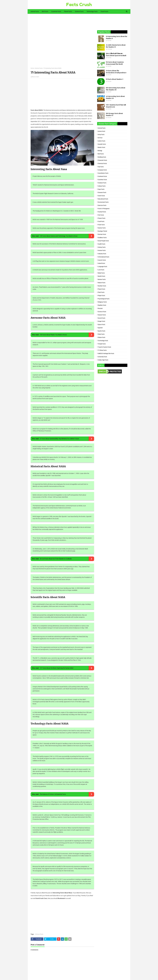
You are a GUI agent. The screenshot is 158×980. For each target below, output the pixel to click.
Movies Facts (102, 279)
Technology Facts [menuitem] (92, 11)
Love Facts (101, 270)
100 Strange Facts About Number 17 (114, 114)
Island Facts (101, 263)
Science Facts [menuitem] (79, 11)
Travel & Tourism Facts (104, 347)
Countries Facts (102, 180)
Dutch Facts (101, 196)
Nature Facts (102, 283)
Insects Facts (102, 260)
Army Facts (101, 135)
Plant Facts (101, 292)
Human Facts (102, 250)
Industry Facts (102, 254)
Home (32, 68)
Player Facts (101, 296)
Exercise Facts (102, 205)
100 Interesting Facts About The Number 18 (116, 89)
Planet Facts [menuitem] (68, 11)
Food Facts (101, 221)
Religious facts (102, 302)
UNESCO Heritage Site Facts (106, 353)
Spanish (100, 328)
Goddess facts (102, 238)
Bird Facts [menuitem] (45, 11)
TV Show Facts (102, 350)
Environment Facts (103, 202)
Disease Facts (102, 192)
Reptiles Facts (102, 305)
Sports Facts (102, 331)
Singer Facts (102, 321)
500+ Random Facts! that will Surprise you (116, 106)
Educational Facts (103, 199)
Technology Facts (103, 341)
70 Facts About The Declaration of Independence (116, 72)
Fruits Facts (101, 225)
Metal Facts (101, 273)
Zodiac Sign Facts (103, 360)
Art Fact (100, 138)
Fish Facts (101, 215)
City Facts (101, 167)
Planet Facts (102, 289)
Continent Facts (102, 176)
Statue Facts (102, 337)
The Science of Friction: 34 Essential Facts (53, 794)
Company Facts (102, 170)
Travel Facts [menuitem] (104, 11)
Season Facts (102, 315)
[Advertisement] (62, 42)
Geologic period (102, 231)
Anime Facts (102, 131)
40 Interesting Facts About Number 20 (115, 97)
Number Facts (102, 286)
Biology (100, 151)
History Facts (102, 247)
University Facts (102, 357)
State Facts (101, 334)
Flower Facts (102, 218)
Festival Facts (102, 212)
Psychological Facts (104, 299)
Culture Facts (102, 186)
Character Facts (102, 160)
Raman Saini (36, 77)
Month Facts (102, 276)
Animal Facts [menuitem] (35, 11)
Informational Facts (104, 257)
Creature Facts (102, 183)
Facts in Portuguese (104, 209)
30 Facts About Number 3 (115, 79)
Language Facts (103, 267)
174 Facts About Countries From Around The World (115, 63)
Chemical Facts (102, 163)
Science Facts (39, 68)
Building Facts (102, 157)
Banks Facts (102, 147)
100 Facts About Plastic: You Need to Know (53, 335)
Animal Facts (102, 128)
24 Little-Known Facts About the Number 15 (116, 46)
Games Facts (102, 228)
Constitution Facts (103, 173)
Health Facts (102, 244)
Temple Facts (102, 344)
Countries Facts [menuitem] (56, 11)
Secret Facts (102, 318)
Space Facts (102, 325)
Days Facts (101, 189)
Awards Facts (102, 144)
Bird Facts (101, 154)
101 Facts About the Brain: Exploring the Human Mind (57, 668)
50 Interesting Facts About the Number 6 (117, 37)
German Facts (102, 234)
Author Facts (102, 141)
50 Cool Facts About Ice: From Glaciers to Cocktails (56, 559)
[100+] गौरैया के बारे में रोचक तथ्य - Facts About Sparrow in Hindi (116, 55)
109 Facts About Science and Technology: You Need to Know (59, 236)
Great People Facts (103, 241)
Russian (100, 308)
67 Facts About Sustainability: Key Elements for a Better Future (59, 439)
